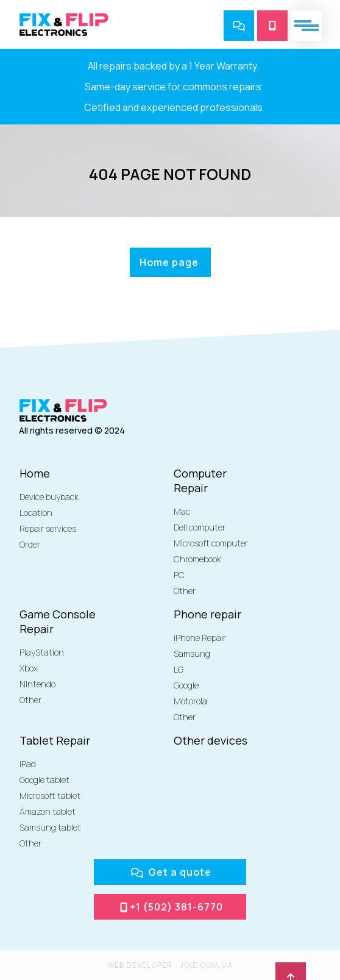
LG (179, 669)
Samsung (192, 653)
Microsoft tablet (50, 796)
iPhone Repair (200, 638)
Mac (182, 511)
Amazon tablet (48, 811)
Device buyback (49, 497)
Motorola (190, 701)
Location (36, 513)
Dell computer (200, 527)
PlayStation (42, 652)
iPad (28, 764)
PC (179, 575)
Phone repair (207, 614)
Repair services (48, 528)
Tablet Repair (55, 740)
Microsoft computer (211, 543)
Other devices (211, 740)
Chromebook (197, 559)
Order (30, 544)
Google (186, 685)
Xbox (29, 668)
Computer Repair (200, 481)
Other (185, 591)
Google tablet (44, 780)
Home (35, 473)
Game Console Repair (58, 621)
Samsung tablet (50, 827)
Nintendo (37, 684)
